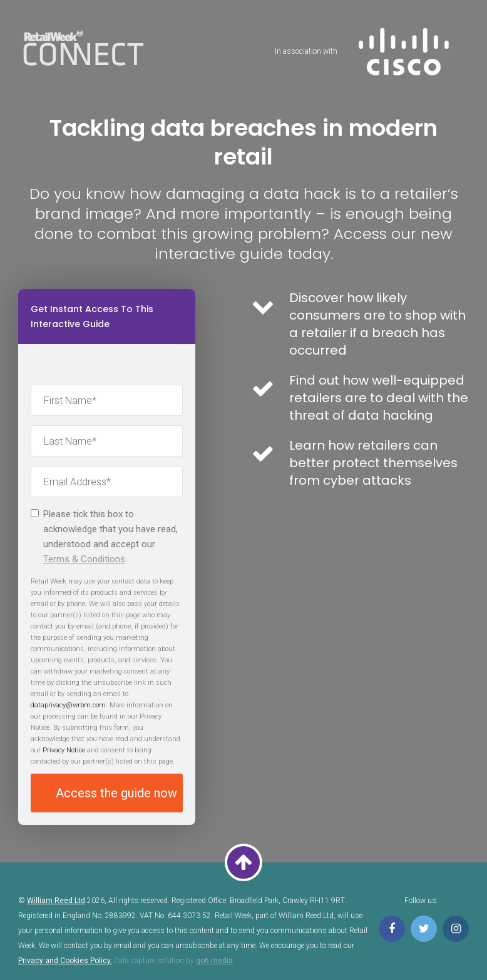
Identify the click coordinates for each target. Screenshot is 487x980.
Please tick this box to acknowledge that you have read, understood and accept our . (104, 537)
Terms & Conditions (84, 559)
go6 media (214, 961)
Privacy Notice (64, 750)
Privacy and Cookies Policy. (65, 961)
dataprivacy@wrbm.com (68, 705)
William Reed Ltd (56, 901)
